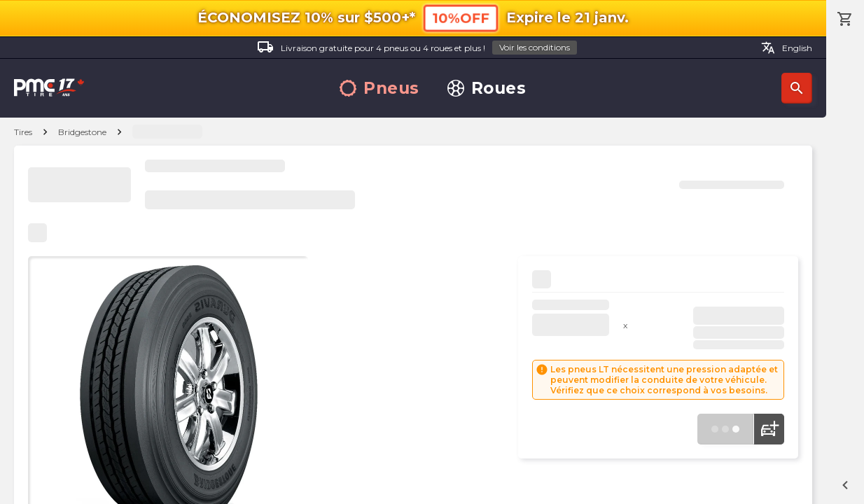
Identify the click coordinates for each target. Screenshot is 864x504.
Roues (487, 89)
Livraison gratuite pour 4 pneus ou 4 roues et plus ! (417, 48)
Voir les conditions (535, 47)
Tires (23, 132)
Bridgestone (82, 132)
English (787, 48)
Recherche (797, 88)
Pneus (379, 89)
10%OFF (461, 18)
